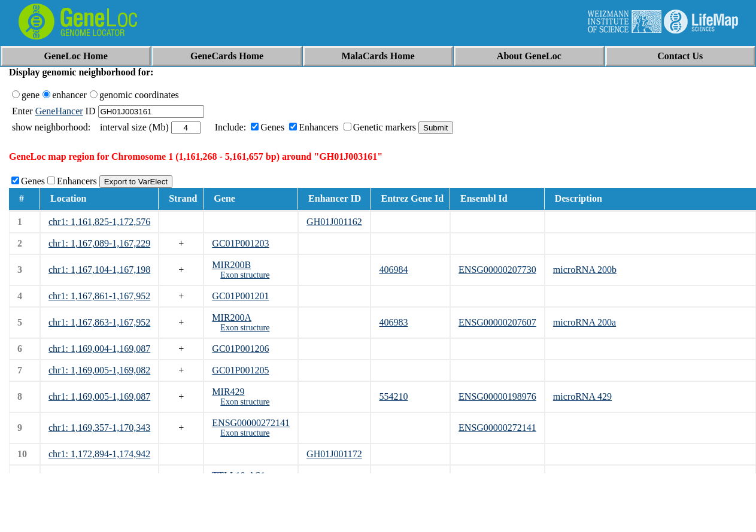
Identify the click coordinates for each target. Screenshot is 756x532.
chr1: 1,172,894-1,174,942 (99, 454)
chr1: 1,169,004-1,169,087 (99, 349)
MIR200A (232, 317)
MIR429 (228, 392)
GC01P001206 (240, 349)
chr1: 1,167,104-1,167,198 (99, 270)
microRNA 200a (585, 322)
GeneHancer (59, 111)
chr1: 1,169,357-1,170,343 (99, 428)
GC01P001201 (240, 296)
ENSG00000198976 (497, 396)
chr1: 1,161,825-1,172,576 (99, 222)
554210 (393, 396)
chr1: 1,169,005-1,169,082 (99, 370)
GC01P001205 (240, 370)
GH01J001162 (334, 222)
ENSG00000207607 (497, 322)
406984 (393, 270)
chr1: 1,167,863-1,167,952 (99, 322)
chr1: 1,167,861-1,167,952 (99, 296)
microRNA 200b (585, 270)
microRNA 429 (582, 396)
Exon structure (245, 275)
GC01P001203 (240, 243)
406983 (393, 322)
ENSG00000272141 (251, 423)
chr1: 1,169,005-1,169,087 (99, 396)
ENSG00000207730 (497, 270)
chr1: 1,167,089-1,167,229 (99, 243)
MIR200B (231, 265)
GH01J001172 (334, 454)
